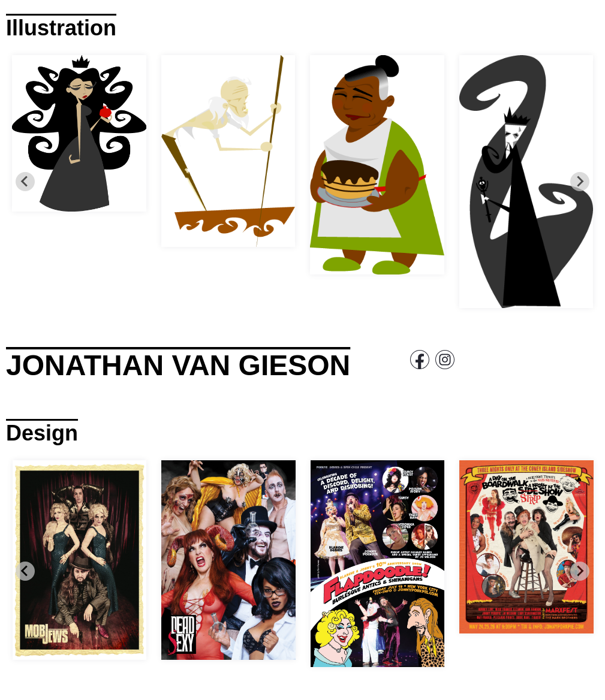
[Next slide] (580, 182)
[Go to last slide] (25, 182)
